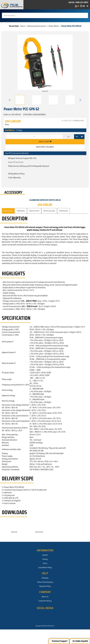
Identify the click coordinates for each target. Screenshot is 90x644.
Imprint (45, 555)
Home (23, 26)
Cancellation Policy (45, 567)
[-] (77, 137)
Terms (45, 563)
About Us (45, 597)
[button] (10, 100)
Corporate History (45, 601)
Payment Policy (45, 586)
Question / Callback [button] (45, 147)
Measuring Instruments (37, 26)
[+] (82, 137)
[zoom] (45, 64)
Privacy (45, 559)
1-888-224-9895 (82, 2)
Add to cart (45, 142)
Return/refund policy (45, 582)
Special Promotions (16, 162)
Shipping (45, 578)
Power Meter (54, 26)
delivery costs (79, 120)
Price (7, 125)
